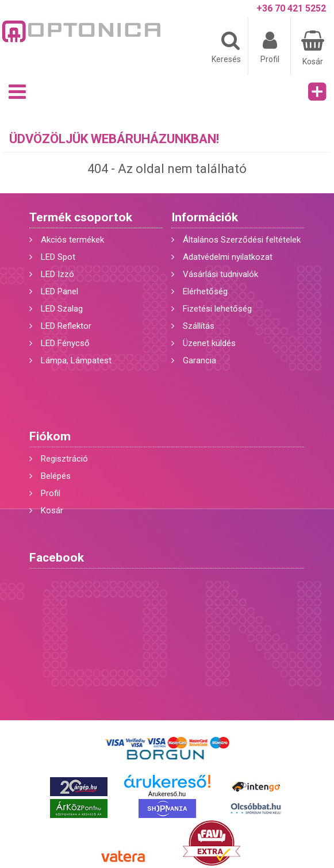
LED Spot (58, 257)
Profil (51, 493)
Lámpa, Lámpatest (76, 360)
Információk (205, 217)
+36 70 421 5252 (291, 8)
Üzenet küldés (209, 343)
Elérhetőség (205, 291)
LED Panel (59, 291)
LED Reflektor (66, 326)
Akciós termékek (72, 240)
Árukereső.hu (167, 794)
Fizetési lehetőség (217, 309)
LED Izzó (57, 274)
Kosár (52, 510)
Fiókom (50, 436)
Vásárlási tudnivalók (220, 274)
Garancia (199, 360)
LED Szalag (62, 309)
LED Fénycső (65, 343)
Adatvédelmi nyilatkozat (228, 257)
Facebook (57, 558)
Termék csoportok (81, 217)
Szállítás (199, 326)
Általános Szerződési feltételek (242, 240)
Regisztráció (64, 459)
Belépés (56, 476)
